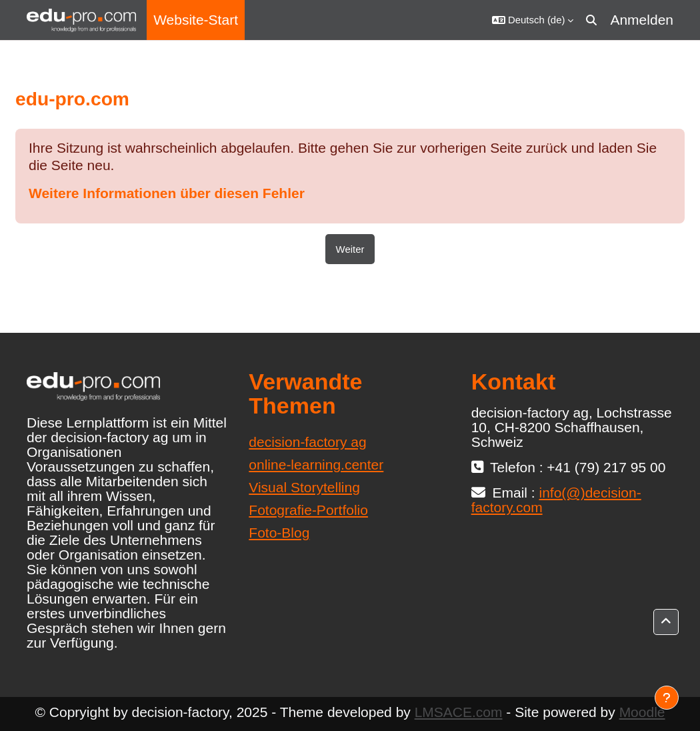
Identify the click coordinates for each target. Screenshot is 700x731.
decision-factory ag (307, 442)
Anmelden (642, 20)
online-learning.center (316, 465)
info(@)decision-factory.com (556, 500)
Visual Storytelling (304, 487)
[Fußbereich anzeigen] (667, 698)
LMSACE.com (459, 712)
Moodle (642, 712)
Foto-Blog (279, 533)
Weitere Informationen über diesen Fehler (167, 193)
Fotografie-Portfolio (308, 510)
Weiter (350, 249)
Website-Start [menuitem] (196, 20)
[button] (533, 20)
